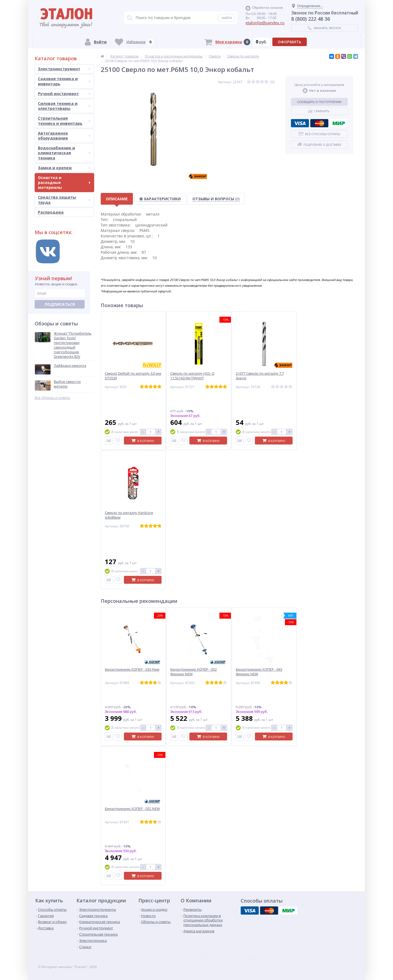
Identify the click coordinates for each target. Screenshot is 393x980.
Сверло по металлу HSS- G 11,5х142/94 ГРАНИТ (192, 376)
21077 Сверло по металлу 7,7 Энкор (260, 376)
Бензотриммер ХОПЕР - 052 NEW (132, 809)
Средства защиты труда (64, 200)
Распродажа (51, 212)
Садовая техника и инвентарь (64, 81)
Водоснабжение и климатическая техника (64, 153)
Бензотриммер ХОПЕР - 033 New (132, 669)
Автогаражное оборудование (64, 136)
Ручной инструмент (64, 94)
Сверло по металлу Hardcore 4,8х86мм (129, 515)
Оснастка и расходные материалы (64, 182)
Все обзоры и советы (52, 398)
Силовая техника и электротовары (64, 106)
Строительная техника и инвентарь (64, 121)
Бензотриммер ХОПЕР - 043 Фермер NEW (259, 672)
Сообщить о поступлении (319, 102)
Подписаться (60, 304)
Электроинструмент (64, 69)
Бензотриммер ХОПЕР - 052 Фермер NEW (193, 672)
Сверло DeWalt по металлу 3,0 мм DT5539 (133, 376)
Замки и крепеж (64, 168)
